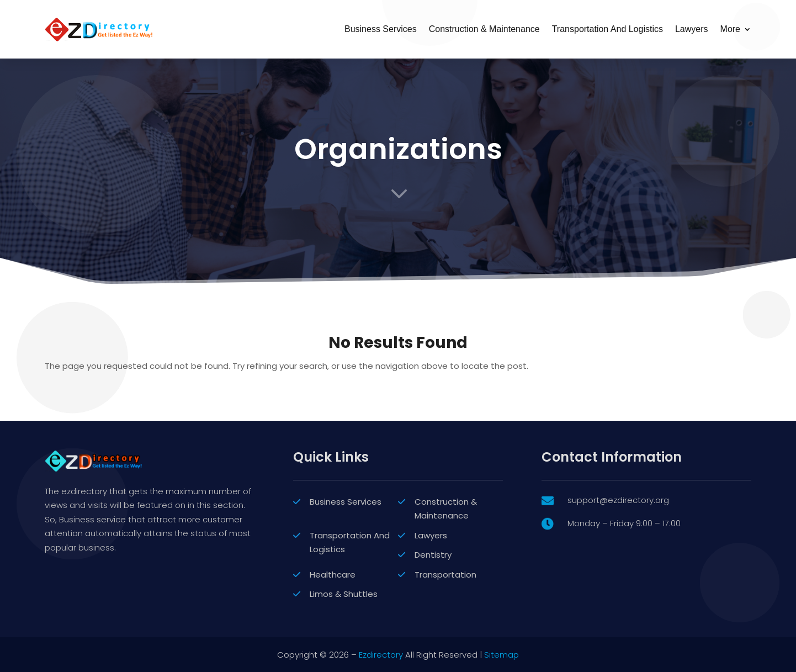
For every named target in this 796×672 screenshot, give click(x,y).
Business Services (381, 29)
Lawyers (692, 29)
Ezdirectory (381, 655)
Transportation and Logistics (607, 29)
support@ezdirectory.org (618, 579)
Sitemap (502, 655)
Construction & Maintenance (484, 29)
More (730, 29)
